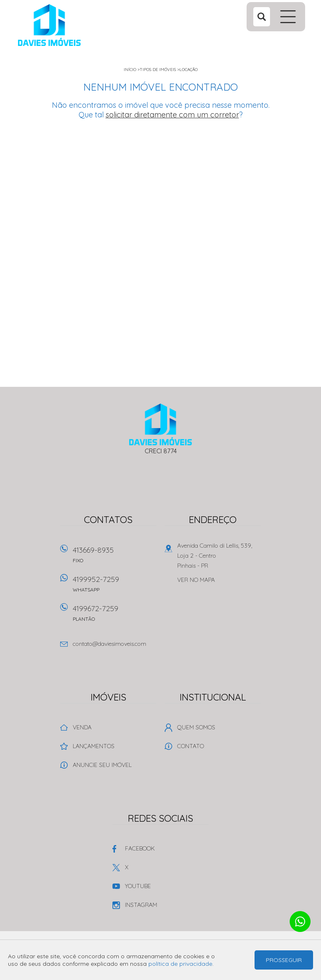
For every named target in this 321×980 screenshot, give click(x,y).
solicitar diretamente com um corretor (172, 115)
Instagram (141, 905)
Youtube (138, 886)
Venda (82, 727)
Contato (191, 746)
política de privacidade (180, 964)
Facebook (140, 848)
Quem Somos (196, 727)
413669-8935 (115, 557)
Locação (189, 70)
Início (130, 70)
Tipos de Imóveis (158, 70)
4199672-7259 (115, 616)
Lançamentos (94, 746)
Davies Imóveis (161, 424)
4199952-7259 (115, 587)
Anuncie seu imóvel (102, 765)
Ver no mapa (196, 580)
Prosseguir (284, 960)
